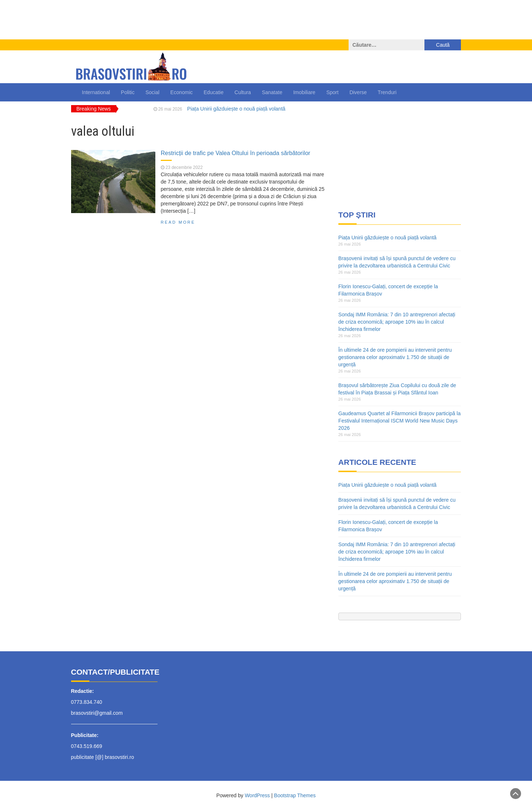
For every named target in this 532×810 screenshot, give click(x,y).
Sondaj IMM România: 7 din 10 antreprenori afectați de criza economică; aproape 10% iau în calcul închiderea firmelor (397, 322)
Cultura (243, 92)
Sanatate (272, 92)
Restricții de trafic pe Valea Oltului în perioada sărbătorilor (236, 153)
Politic (128, 92)
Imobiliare (304, 92)
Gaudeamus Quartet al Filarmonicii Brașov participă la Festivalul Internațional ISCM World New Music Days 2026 (399, 421)
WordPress (257, 795)
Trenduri (387, 92)
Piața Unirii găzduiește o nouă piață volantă (236, 109)
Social (152, 92)
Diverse (358, 92)
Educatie (214, 92)
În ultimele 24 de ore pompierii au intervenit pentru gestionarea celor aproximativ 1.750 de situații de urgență (395, 357)
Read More (178, 222)
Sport (332, 92)
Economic (181, 92)
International (96, 92)
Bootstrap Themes (295, 795)
